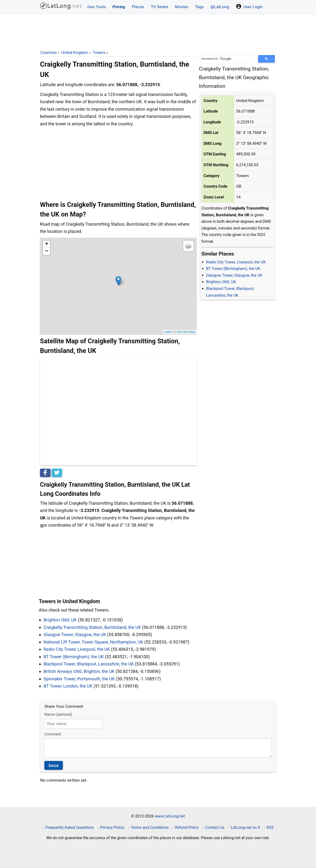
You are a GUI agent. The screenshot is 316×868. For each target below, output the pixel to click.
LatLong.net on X (245, 827)
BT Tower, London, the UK (68, 686)
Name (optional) (58, 714)
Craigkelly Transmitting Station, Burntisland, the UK (92, 627)
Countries (49, 53)
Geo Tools (97, 7)
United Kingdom (75, 53)
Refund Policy (187, 827)
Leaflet (168, 332)
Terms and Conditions (150, 827)
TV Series (159, 7)
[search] (225, 59)
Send (54, 766)
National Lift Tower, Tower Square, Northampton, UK (93, 642)
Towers (99, 53)
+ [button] (47, 244)
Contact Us (215, 827)
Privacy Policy (112, 827)
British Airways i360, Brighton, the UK (79, 671)
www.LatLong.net (170, 816)
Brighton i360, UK (221, 282)
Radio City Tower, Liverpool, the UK (236, 262)
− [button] (47, 251)
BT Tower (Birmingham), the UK (233, 269)
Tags (199, 7)
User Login (249, 6)
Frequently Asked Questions (70, 827)
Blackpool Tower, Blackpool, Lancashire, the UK (89, 664)
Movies (181, 7)
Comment (53, 734)
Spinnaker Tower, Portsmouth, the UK (79, 679)
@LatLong (220, 7)
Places (138, 7)
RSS (270, 827)
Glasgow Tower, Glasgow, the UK (234, 275)
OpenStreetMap (186, 332)
